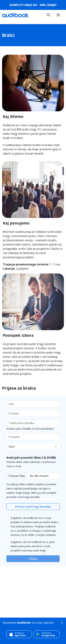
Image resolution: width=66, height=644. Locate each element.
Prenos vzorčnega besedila (33, 507)
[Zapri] (62, 623)
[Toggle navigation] (48, 15)
